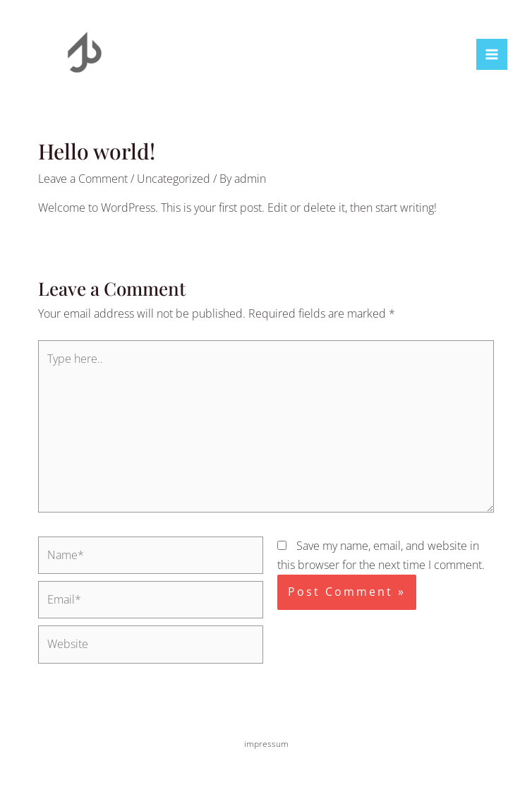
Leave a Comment (83, 179)
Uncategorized (174, 179)
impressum (266, 744)
